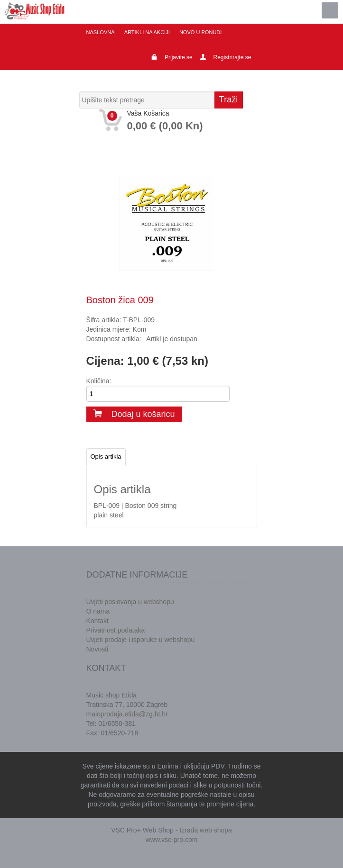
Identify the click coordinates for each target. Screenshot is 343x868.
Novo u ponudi (200, 32)
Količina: (99, 381)
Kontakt (97, 621)
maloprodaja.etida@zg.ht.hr (127, 714)
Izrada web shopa (206, 830)
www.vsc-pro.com (172, 840)
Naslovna (101, 32)
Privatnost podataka (116, 630)
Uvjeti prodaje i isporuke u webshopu (141, 640)
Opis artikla (106, 457)
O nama (98, 611)
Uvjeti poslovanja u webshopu (130, 602)
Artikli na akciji (147, 32)
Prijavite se (179, 57)
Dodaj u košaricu (134, 414)
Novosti (97, 649)
